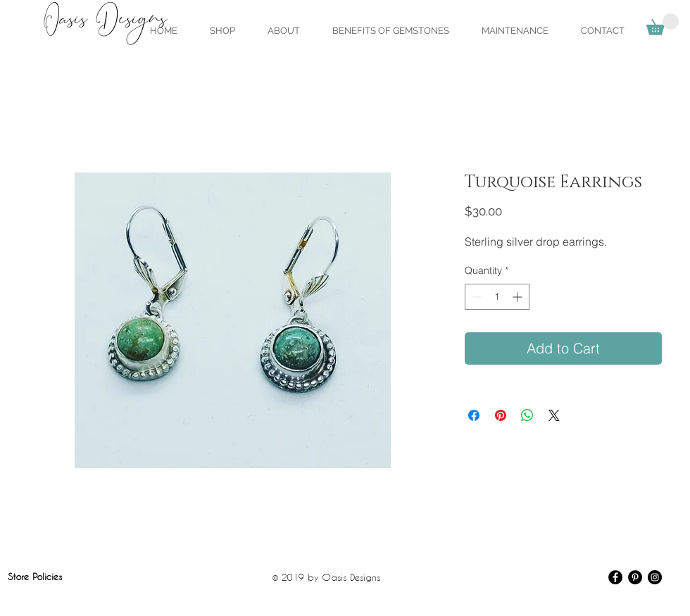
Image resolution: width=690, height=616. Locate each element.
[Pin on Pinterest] (501, 415)
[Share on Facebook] (474, 415)
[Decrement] (476, 297)
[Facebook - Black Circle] (615, 577)
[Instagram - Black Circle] (655, 577)
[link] (663, 24)
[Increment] (519, 297)
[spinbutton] (497, 297)
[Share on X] (554, 415)
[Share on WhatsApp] (527, 415)
